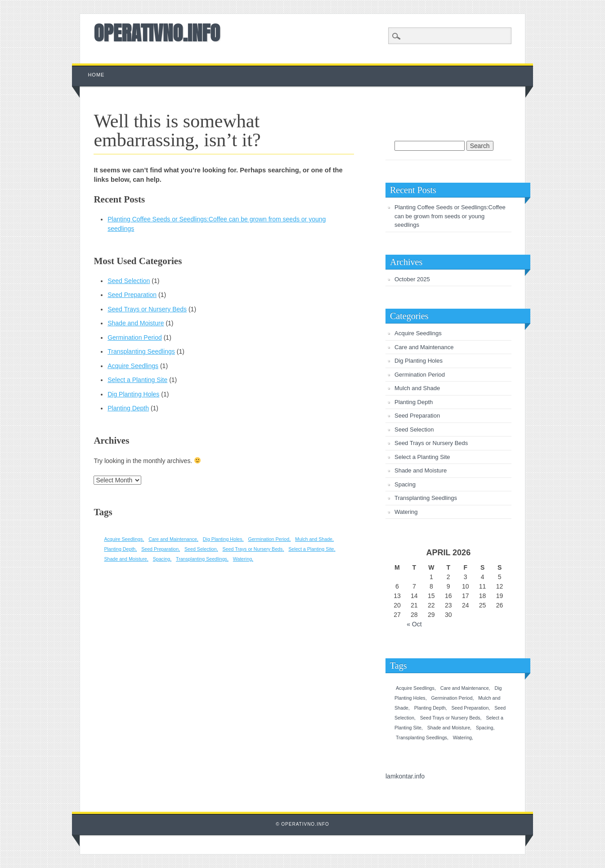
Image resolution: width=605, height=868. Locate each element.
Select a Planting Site (137, 380)
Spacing (405, 484)
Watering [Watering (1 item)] (242, 559)
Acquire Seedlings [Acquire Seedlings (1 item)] (123, 539)
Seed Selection (129, 281)
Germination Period (135, 337)
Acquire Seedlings (133, 366)
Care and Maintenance (424, 347)
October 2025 (412, 279)
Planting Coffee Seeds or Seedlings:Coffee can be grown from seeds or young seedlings (450, 216)
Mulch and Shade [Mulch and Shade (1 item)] (314, 539)
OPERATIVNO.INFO (157, 33)
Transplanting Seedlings (141, 351)
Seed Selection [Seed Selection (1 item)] (201, 549)
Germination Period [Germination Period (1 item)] (269, 539)
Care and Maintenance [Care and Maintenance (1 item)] (173, 539)
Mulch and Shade (417, 388)
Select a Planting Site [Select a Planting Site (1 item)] (311, 549)
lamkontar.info (405, 776)
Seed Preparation (132, 295)
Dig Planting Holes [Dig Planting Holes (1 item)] (223, 539)
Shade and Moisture (136, 323)
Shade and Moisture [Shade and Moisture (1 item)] (125, 559)
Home (96, 75)
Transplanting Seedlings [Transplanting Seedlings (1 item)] (202, 559)
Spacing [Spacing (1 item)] (162, 559)
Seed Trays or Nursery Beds (147, 309)
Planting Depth (128, 408)
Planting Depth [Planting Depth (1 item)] (120, 549)
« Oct (414, 624)
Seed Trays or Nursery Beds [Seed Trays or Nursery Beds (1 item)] (253, 549)
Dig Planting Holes (133, 394)
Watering (406, 512)
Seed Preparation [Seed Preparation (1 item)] (160, 549)
